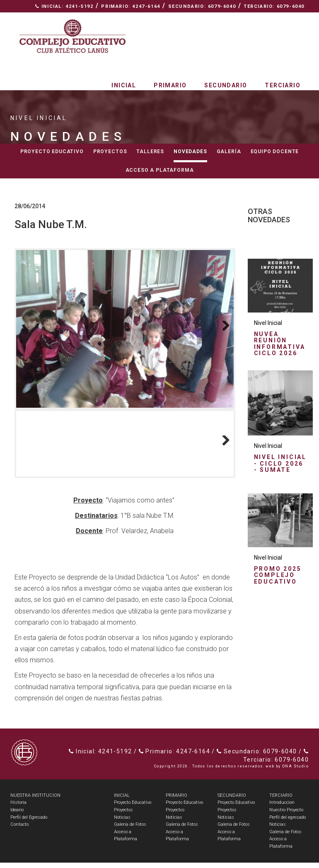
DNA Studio (295, 772)
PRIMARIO (176, 801)
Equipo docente (275, 151)
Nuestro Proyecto (286, 815)
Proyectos (110, 151)
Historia (18, 808)
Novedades (190, 151)
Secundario (226, 85)
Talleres (150, 151)
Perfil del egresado (288, 823)
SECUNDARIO (232, 801)
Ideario (17, 815)
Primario (170, 85)
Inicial (124, 85)
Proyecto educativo (52, 151)
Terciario (283, 85)
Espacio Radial (151, 19)
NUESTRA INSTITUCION (35, 801)
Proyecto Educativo (133, 808)
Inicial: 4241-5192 (64, 6)
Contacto (286, 19)
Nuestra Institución (222, 19)
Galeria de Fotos (130, 830)
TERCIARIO (281, 801)
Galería (229, 151)
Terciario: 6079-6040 (274, 6)
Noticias (122, 823)
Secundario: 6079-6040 (202, 6)
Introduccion (282, 808)
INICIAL (122, 801)
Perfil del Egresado (29, 823)
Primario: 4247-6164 (130, 6)
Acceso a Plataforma (160, 170)
